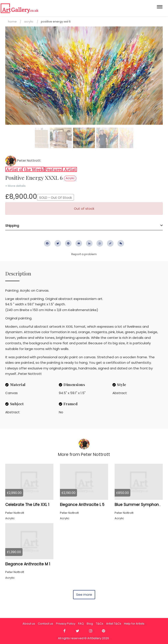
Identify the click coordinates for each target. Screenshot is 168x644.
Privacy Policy (66, 624)
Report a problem (84, 254)
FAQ (81, 624)
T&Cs (100, 624)
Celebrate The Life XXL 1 (27, 505)
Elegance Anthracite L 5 (82, 505)
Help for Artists (134, 624)
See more (84, 595)
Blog (90, 624)
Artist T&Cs (114, 624)
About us (29, 624)
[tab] (84, 226)
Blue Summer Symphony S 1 (141, 505)
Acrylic (29, 22)
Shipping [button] (12, 226)
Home (12, 22)
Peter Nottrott (23, 160)
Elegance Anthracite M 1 (28, 564)
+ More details (15, 186)
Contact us (45, 624)
